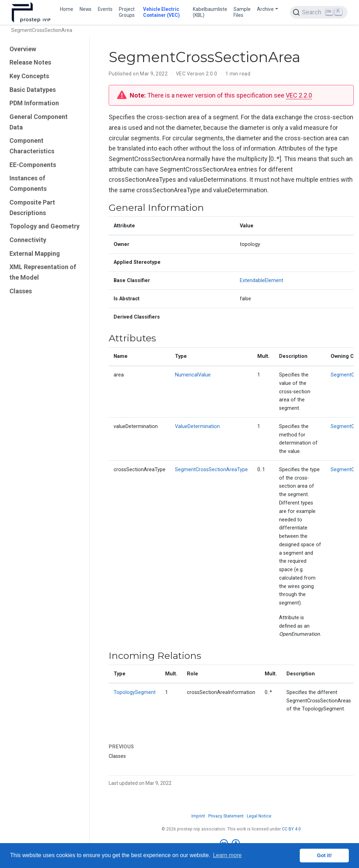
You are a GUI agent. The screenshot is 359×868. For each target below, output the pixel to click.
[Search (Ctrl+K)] (319, 12)
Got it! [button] (324, 855)
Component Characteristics (32, 146)
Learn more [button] (227, 855)
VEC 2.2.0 (299, 95)
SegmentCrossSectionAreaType (211, 470)
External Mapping (35, 253)
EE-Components (33, 165)
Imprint (198, 816)
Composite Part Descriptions (32, 208)
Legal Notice (259, 816)
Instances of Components (28, 183)
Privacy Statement (226, 816)
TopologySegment (135, 692)
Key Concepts (29, 76)
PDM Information (34, 103)
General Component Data (39, 122)
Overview (23, 49)
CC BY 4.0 (291, 829)
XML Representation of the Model (43, 272)
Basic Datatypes (33, 90)
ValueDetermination (197, 426)
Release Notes (30, 62)
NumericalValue (193, 375)
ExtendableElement (262, 281)
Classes (21, 291)
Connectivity (28, 240)
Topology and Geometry (45, 226)
